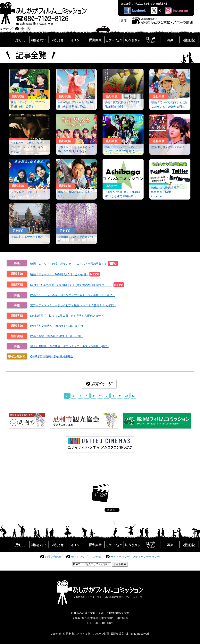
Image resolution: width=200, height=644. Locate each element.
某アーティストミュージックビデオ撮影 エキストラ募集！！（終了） (73, 305)
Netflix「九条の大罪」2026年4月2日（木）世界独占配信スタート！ (71, 285)
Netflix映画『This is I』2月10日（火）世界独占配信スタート (67, 316)
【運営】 (123, 21)
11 (133, 396)
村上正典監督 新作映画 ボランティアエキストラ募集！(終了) (69, 346)
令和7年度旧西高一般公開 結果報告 (52, 356)
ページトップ (100, 493)
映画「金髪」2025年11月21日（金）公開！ (57, 336)
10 (126, 396)
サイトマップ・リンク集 (86, 557)
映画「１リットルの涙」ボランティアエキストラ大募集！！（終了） (73, 295)
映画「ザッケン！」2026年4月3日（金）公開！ (59, 274)
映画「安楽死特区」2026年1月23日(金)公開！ (58, 326)
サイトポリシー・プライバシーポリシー (135, 557)
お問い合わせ (53, 557)
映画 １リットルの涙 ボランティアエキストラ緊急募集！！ (69, 264)
